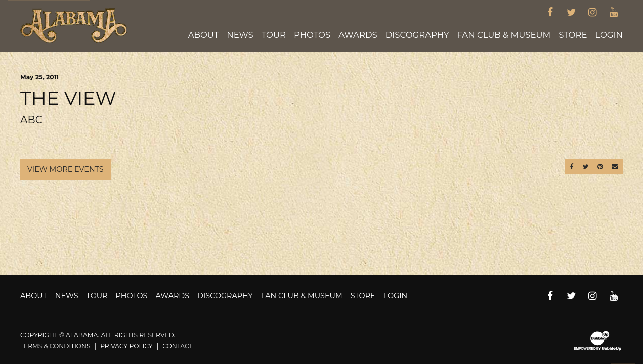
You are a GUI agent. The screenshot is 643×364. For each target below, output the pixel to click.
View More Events (66, 169)
